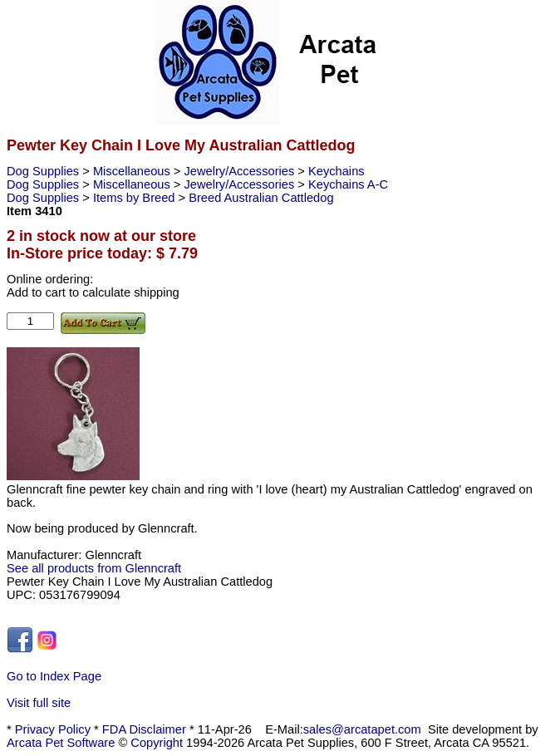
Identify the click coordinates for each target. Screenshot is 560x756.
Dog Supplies (44, 171)
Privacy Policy (53, 729)
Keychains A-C (348, 184)
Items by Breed (136, 198)
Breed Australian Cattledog (261, 198)
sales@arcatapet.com (362, 729)
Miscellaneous (133, 171)
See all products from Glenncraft (94, 568)
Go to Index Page (54, 676)
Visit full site (39, 703)
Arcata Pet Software (61, 743)
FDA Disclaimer (144, 729)
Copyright (157, 743)
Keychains (336, 171)
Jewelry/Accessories (241, 171)
